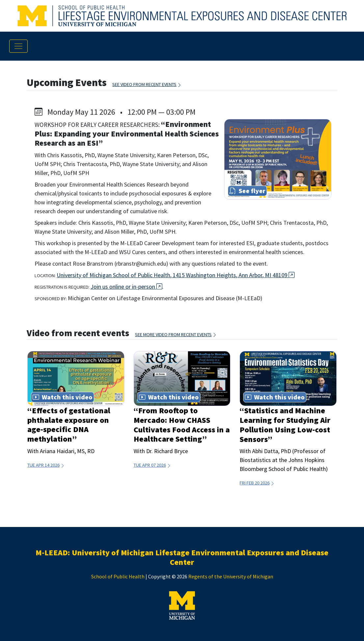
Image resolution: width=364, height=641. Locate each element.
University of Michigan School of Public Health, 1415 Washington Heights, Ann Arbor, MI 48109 (176, 275)
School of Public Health (118, 576)
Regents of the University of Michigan (231, 576)
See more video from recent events (176, 335)
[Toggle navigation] (18, 46)
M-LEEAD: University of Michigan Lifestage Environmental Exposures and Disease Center (182, 557)
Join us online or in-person (126, 287)
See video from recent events (147, 84)
